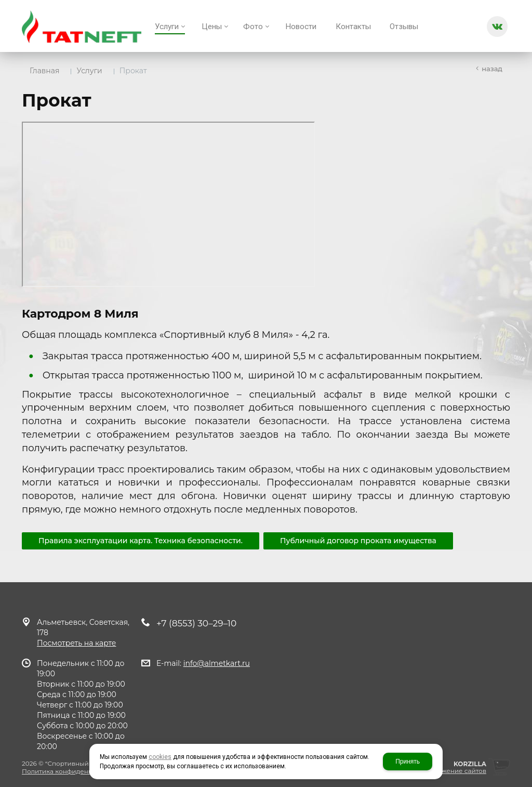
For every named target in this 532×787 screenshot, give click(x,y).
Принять (408, 762)
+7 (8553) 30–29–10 (196, 623)
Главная (44, 71)
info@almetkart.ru (217, 663)
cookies (160, 757)
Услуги (89, 71)
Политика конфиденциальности (74, 771)
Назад (492, 69)
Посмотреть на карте (76, 643)
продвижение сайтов (451, 771)
